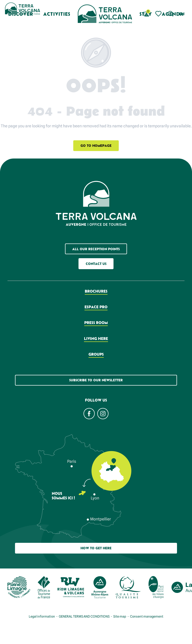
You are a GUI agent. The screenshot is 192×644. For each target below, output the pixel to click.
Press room (96, 322)
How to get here (96, 548)
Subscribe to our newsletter (96, 380)
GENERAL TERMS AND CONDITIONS (84, 616)
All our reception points (96, 249)
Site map (120, 616)
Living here (96, 338)
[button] (171, 14)
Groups (96, 354)
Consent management (147, 616)
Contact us (96, 264)
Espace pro (96, 307)
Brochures (96, 291)
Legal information (42, 616)
